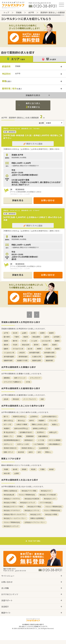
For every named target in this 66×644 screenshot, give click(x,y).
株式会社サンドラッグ (28, 503)
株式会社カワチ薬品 (34, 507)
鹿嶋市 (57, 341)
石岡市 (42, 333)
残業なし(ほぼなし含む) (40, 424)
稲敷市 (6, 349)
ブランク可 (53, 421)
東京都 (51, 469)
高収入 (31, 452)
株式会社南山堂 (9, 495)
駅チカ (6, 417)
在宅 (39, 452)
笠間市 (6, 341)
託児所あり (41, 432)
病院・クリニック (20, 378)
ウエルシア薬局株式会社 (27, 495)
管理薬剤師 (30, 436)
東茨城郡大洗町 (49, 353)
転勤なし (55, 424)
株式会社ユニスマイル (32, 510)
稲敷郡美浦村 (50, 357)
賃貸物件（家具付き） (10, 448)
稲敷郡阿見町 (8, 360)
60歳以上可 (53, 432)
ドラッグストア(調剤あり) (12, 382)
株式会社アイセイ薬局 (29, 491)
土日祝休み (34, 417)
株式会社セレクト (50, 499)
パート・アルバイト (30, 399)
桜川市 (30, 349)
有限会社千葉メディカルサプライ (15, 514)
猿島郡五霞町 (37, 360)
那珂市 (36, 345)
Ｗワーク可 (7, 424)
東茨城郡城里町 (9, 357)
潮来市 (6, 345)
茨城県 (19, 12)
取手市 (15, 341)
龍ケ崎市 (7, 337)
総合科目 (21, 452)
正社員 (6, 399)
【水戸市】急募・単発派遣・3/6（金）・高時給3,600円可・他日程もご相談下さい (33, 137)
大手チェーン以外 (23, 444)
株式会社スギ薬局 (10, 503)
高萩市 (47, 337)
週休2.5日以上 (8, 421)
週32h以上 (21, 421)
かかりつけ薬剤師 (55, 440)
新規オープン (8, 436)
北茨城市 (57, 337)
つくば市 (34, 341)
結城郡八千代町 (22, 360)
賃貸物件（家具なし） (28, 448)
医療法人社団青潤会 (37, 518)
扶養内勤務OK (43, 436)
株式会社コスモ (35, 514)
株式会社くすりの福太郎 (48, 495)
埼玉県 (33, 469)
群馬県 (24, 469)
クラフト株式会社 (45, 503)
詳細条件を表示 (33, 95)
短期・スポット (9, 452)
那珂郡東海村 (23, 357)
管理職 (19, 436)
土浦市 (24, 333)
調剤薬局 (7, 378)
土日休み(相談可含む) (49, 417)
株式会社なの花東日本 (32, 499)
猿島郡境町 (49, 360)
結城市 (51, 333)
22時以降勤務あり (54, 444)
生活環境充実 (44, 448)
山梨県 (16, 473)
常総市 (26, 337)
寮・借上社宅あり (9, 432)
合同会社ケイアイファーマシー (35, 522)
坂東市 (54, 345)
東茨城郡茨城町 (34, 353)
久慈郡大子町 (37, 357)
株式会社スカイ (46, 491)
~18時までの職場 (21, 424)
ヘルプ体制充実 (39, 444)
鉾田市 (57, 349)
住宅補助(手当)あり (26, 432)
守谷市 (15, 345)
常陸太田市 (36, 337)
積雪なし (48, 452)
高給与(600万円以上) (21, 428)
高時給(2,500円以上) (40, 428)
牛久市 (24, 341)
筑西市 (45, 345)
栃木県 (15, 469)
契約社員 (16, 399)
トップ (6, 12)
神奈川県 (7, 473)
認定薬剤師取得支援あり (12, 440)
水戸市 (31, 12)
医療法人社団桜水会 (10, 491)
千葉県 (42, 469)
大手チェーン (8, 444)
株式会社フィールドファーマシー (15, 518)
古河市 (33, 333)
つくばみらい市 (9, 353)
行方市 (48, 349)
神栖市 (39, 349)
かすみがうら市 (18, 349)
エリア (16, 59)
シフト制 (41, 440)
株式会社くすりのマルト (12, 510)
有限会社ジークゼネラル (12, 499)
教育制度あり (29, 440)
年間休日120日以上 (19, 417)
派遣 (42, 399)
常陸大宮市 (26, 345)
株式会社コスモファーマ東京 (13, 507)
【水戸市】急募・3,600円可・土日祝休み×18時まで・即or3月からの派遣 (32, 219)
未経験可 (41, 421)
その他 (28, 382)
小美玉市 (22, 353)
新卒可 (32, 421)
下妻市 (16, 337)
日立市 (15, 333)
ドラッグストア (35, 378)
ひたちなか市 (46, 341)
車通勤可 (7, 428)
